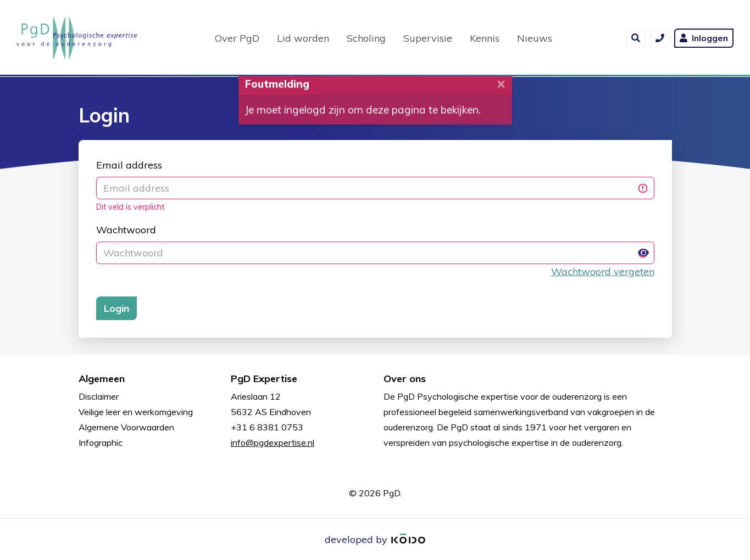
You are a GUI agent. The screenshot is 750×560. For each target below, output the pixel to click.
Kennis (485, 38)
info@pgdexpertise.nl (273, 443)
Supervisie (428, 38)
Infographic (101, 443)
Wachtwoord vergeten (603, 271)
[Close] (501, 91)
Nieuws (535, 38)
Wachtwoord (126, 230)
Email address (129, 165)
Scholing (366, 38)
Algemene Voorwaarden (126, 427)
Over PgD (237, 38)
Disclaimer (99, 396)
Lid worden (303, 38)
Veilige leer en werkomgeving (136, 412)
